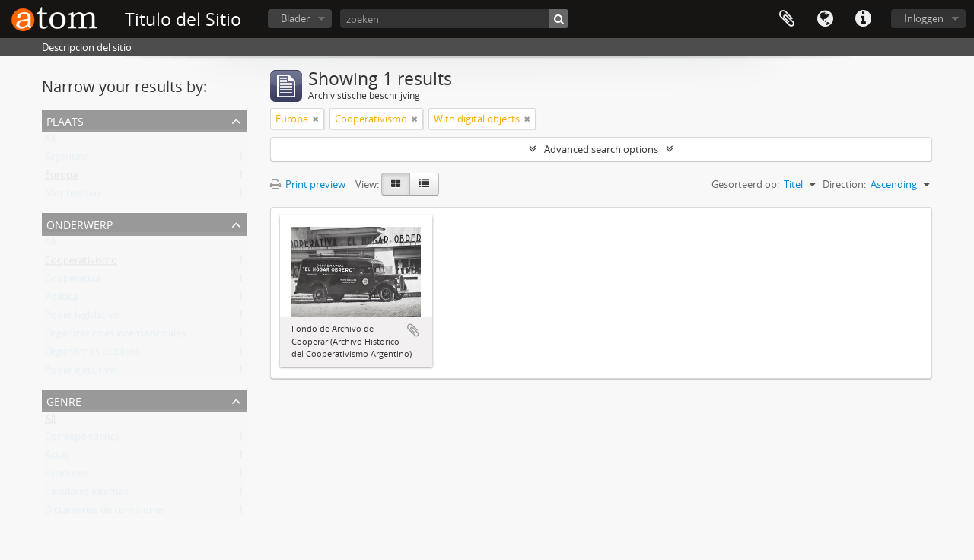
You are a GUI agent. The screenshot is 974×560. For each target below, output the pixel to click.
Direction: (844, 184)
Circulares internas (87, 495)
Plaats (65, 120)
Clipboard (787, 19)
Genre (64, 400)
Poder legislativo (82, 318)
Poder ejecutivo (80, 373)
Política (61, 300)
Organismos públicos (92, 355)
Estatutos (67, 476)
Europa (61, 178)
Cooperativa (73, 282)
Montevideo (73, 196)
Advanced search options (601, 149)
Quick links (863, 19)
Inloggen (924, 18)
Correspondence (83, 440)
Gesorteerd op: (745, 184)
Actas (57, 458)
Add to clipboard (413, 330)
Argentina (67, 160)
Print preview (308, 184)
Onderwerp (80, 223)
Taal (825, 19)
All (50, 142)
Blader (295, 18)
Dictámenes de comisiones (105, 513)
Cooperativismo (81, 263)
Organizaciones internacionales (115, 336)
